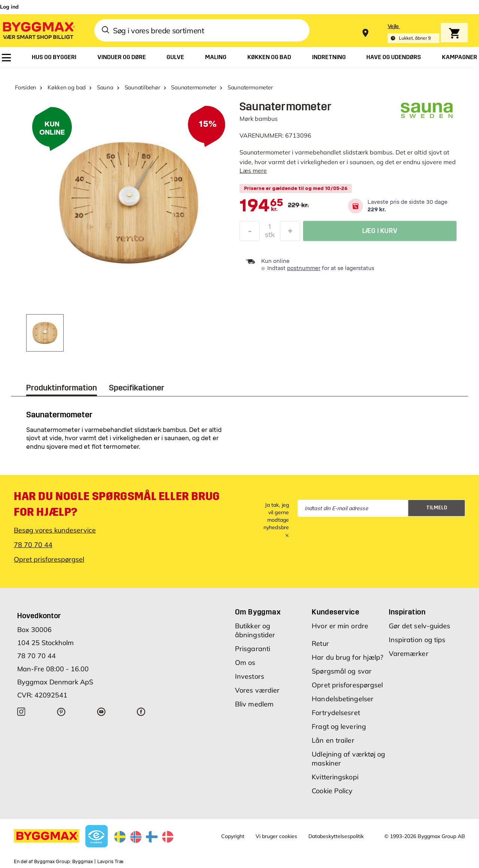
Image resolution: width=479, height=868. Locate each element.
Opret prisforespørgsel (49, 559)
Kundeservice (335, 612)
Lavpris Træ (110, 862)
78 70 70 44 (33, 545)
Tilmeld (437, 508)
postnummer (304, 268)
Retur (320, 643)
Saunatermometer (194, 87)
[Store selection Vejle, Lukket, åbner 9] (414, 33)
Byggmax (83, 862)
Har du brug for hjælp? (347, 657)
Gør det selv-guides (420, 626)
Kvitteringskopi (335, 777)
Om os (245, 662)
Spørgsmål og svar (342, 671)
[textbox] (261, 206)
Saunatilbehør (142, 87)
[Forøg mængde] (290, 233)
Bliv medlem (254, 704)
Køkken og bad (67, 87)
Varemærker (409, 654)
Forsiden (26, 87)
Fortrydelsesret (336, 713)
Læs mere (253, 171)
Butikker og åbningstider (255, 630)
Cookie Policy (332, 791)
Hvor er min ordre (340, 626)
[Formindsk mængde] (250, 233)
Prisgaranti (253, 649)
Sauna (105, 87)
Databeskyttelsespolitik (336, 836)
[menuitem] (6, 58)
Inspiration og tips (417, 640)
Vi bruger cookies (276, 836)
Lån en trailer (333, 740)
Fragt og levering (339, 726)
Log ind (9, 7)
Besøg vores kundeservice (55, 530)
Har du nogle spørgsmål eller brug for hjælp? (117, 504)
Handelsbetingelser (343, 699)
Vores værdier (257, 690)
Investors (250, 676)
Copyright (233, 836)
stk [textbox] (270, 237)
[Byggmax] (38, 30)
